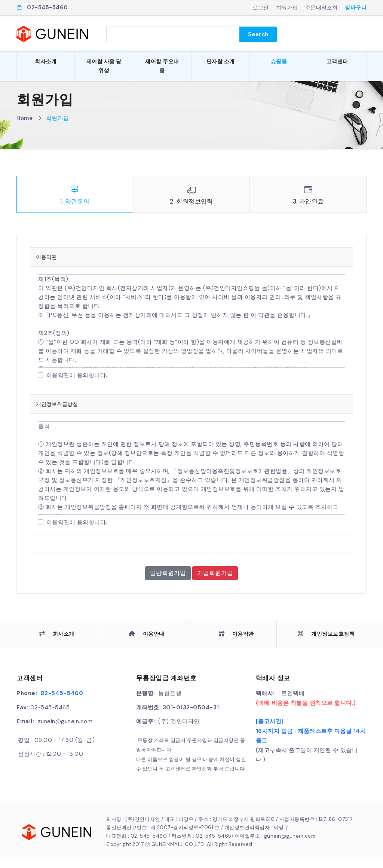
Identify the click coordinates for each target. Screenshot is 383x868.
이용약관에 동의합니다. (77, 383)
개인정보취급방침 (57, 412)
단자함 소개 (221, 61)
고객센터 (337, 61)
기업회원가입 (215, 581)
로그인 (261, 7)
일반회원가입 (168, 581)
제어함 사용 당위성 (104, 66)
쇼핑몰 (279, 61)
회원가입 (287, 7)
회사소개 (46, 61)
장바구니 (356, 7)
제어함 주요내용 (162, 66)
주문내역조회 (321, 7)
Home (24, 126)
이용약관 (46, 265)
